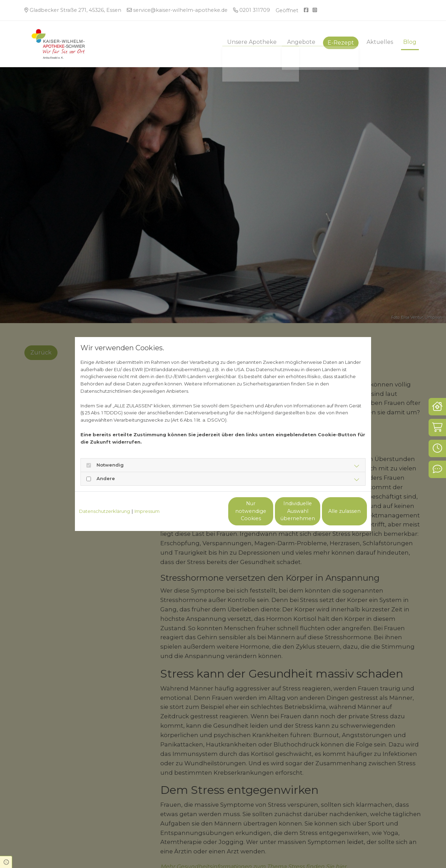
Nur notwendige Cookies (202, 511)
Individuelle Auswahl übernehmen (268, 511)
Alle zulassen (335, 511)
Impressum (147, 511)
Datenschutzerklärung (105, 511)
